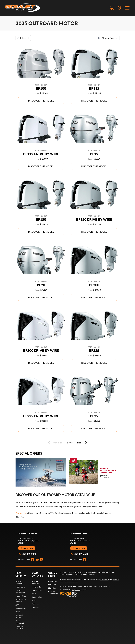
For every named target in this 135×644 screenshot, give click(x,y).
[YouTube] (37, 560)
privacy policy (104, 580)
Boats (18, 612)
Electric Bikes (21, 596)
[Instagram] (42, 560)
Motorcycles (20, 587)
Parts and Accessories (53, 593)
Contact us (21, 513)
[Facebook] (33, 560)
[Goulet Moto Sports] (22, 8)
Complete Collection (19, 628)
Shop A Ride (76, 590)
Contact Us (52, 581)
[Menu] (127, 8)
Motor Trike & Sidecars (21, 600)
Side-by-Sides (21, 608)
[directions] (119, 8)
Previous (55, 443)
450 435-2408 (27, 554)
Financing (36, 607)
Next (83, 443)
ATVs (17, 605)
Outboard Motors (19, 616)
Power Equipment (20, 622)
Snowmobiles (37, 597)
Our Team (52, 585)
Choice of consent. (71, 582)
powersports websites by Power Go (97, 586)
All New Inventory (19, 582)
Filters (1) (23, 38)
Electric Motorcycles (20, 591)
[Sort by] (108, 38)
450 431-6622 (79, 554)
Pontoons (36, 604)
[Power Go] (85, 594)
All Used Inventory (36, 582)
